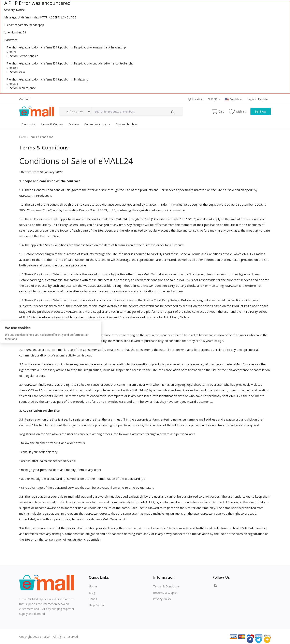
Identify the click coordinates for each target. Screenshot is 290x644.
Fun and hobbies (127, 124)
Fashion (74, 124)
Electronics (28, 124)
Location (196, 99)
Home (23, 137)
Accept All (110, 332)
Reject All (133, 332)
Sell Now (260, 111)
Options (156, 332)
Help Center (97, 605)
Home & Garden (52, 124)
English (234, 99)
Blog (92, 593)
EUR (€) (214, 99)
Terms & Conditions (166, 586)
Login (250, 99)
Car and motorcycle (97, 124)
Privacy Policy (162, 599)
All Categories (75, 111)
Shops (93, 599)
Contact (24, 99)
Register (263, 99)
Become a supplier (165, 593)
